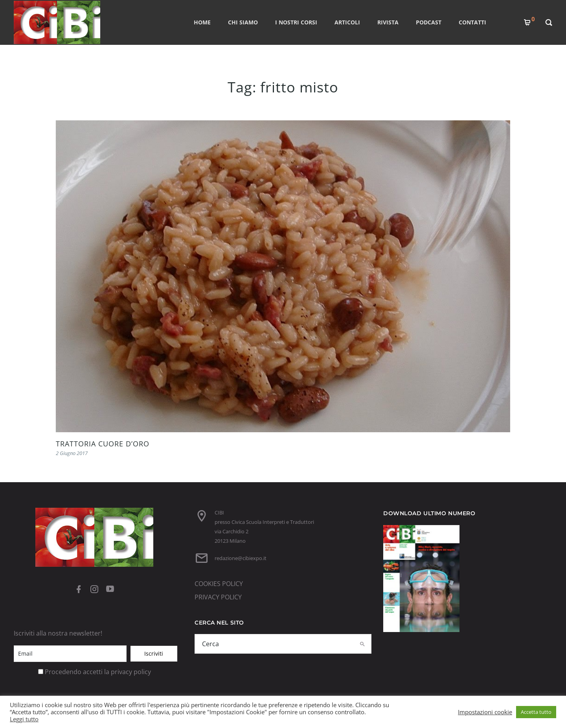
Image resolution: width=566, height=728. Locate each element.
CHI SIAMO (243, 22)
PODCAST (429, 22)
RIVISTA (388, 22)
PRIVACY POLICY (218, 597)
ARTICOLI (347, 22)
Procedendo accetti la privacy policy (98, 672)
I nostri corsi (296, 22)
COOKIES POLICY (219, 584)
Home (202, 22)
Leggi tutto (24, 719)
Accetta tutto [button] (536, 712)
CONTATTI (472, 22)
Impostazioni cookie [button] (485, 712)
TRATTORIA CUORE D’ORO (103, 444)
